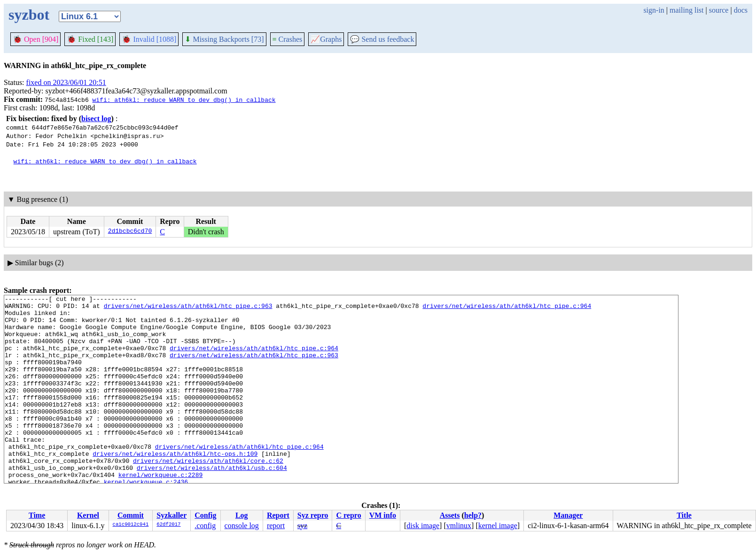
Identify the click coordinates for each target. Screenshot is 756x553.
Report (278, 515)
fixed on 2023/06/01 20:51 (66, 82)
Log (242, 515)
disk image (423, 526)
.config (205, 526)
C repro (348, 515)
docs (741, 10)
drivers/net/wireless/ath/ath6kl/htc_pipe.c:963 (188, 308)
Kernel (88, 515)
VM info (383, 515)
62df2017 (168, 525)
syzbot (29, 15)
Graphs (326, 39)
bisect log (96, 119)
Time (37, 515)
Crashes (288, 39)
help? (473, 515)
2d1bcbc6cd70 (130, 232)
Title (684, 515)
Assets (450, 515)
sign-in (654, 10)
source (719, 10)
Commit (131, 515)
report (276, 526)
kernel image (498, 526)
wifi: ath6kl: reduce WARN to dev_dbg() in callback (184, 100)
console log (242, 526)
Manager (568, 515)
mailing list (686, 10)
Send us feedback (382, 39)
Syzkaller (171, 515)
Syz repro (313, 515)
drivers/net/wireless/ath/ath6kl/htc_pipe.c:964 (507, 308)
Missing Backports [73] (224, 39)
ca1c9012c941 (131, 525)
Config (205, 515)
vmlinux (459, 526)
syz (302, 526)
